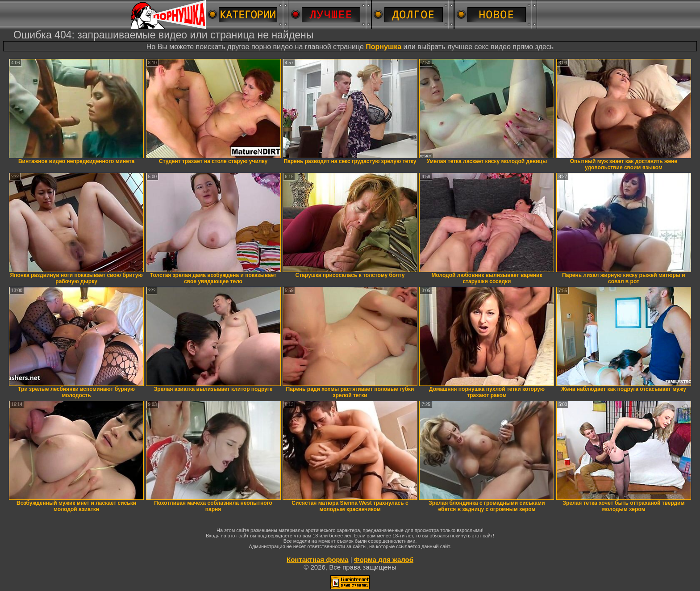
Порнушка (383, 47)
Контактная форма (318, 560)
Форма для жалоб (384, 560)
